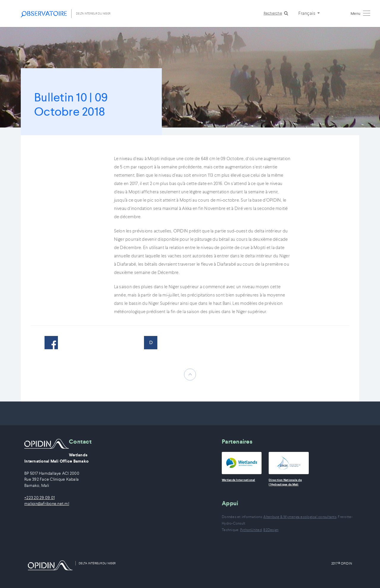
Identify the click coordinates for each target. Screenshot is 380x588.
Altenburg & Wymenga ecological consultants (300, 517)
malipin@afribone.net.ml (47, 504)
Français (307, 13)
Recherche (273, 13)
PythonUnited (251, 530)
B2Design (271, 530)
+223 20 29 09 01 (39, 498)
